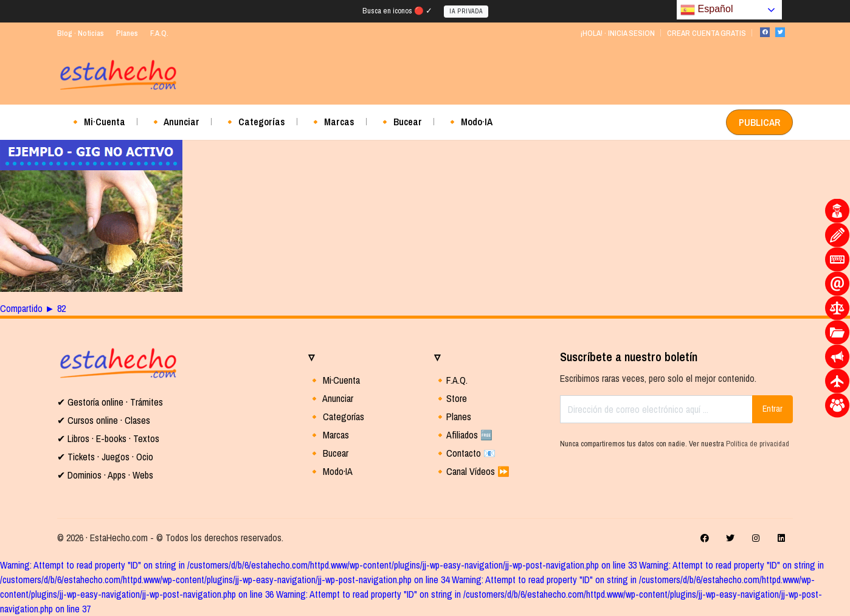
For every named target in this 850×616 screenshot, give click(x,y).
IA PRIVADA (466, 11)
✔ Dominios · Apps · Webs (105, 475)
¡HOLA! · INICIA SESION (617, 33)
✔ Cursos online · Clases (104, 420)
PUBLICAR (759, 122)
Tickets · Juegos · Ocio (109, 457)
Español (707, 10)
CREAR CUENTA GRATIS (707, 33)
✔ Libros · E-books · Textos (108, 438)
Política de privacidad (758, 444)
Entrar (772, 409)
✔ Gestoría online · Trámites (110, 402)
